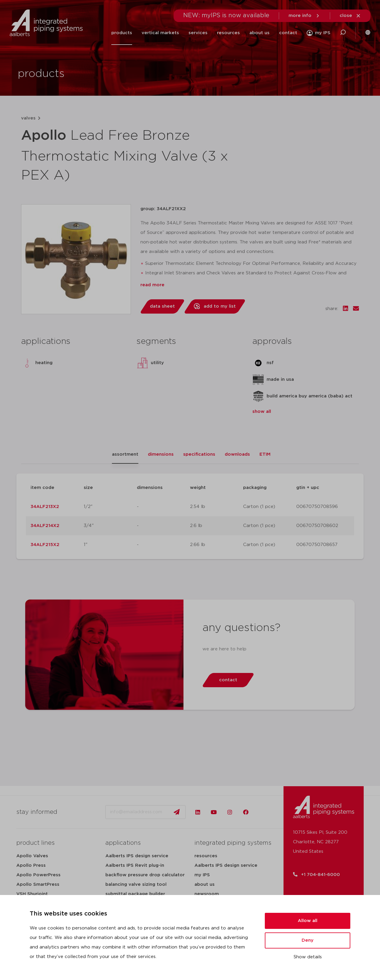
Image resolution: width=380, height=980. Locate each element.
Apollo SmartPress (38, 884)
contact (288, 33)
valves (28, 118)
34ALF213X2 (45, 507)
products (122, 33)
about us (259, 33)
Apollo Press (31, 865)
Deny (308, 940)
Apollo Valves (32, 856)
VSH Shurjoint (32, 894)
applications (123, 843)
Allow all (308, 921)
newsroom (207, 894)
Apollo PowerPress (38, 875)
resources (228, 33)
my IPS (202, 875)
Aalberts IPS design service (137, 856)
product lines (35, 843)
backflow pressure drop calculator (145, 875)
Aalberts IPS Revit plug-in (135, 865)
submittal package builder (135, 894)
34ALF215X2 (45, 545)
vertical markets (160, 33)
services (198, 33)
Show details (308, 957)
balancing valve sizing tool (136, 884)
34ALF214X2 (45, 526)
